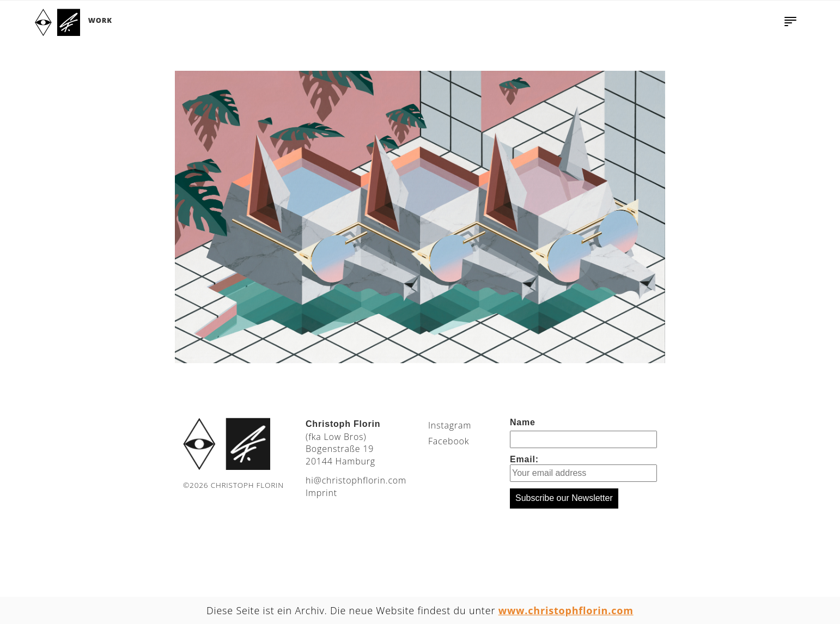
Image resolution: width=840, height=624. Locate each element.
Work (100, 20)
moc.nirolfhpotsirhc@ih (356, 480)
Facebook (449, 441)
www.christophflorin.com (566, 610)
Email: (583, 468)
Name (523, 422)
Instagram (450, 425)
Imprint (321, 493)
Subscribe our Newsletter (564, 498)
